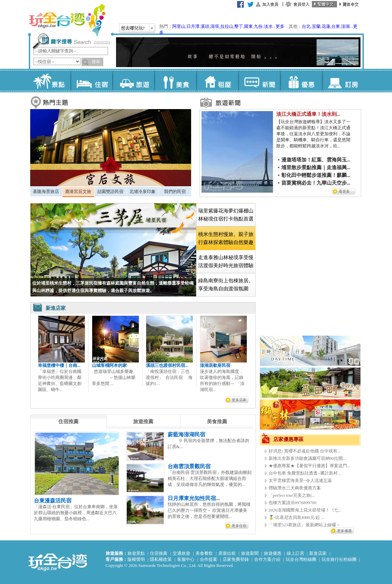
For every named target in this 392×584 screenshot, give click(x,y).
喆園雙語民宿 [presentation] (110, 191)
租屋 (217, 81)
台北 (306, 26)
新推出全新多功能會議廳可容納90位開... (307, 458)
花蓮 (326, 26)
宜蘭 (316, 26)
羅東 (248, 26)
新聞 (259, 81)
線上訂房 (295, 553)
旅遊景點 (136, 553)
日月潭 (193, 26)
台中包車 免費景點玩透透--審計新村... (305, 473)
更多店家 (239, 400)
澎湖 (345, 26)
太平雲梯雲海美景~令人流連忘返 (300, 480)
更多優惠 (344, 531)
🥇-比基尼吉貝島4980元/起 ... (297, 517)
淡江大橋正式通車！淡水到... (308, 114)
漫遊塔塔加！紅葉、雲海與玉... (316, 160)
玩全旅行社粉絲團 (339, 559)
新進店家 (318, 553)
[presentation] (68, 422)
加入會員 (270, 4)
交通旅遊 (181, 553)
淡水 (268, 26)
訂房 (343, 81)
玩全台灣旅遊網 (67, 20)
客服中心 (186, 559)
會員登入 (301, 4)
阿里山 (179, 26)
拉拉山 (227, 26)
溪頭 (205, 26)
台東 (336, 26)
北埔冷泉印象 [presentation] (143, 191)
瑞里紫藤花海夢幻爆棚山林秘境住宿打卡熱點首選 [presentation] (226, 215)
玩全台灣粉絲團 (301, 559)
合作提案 (209, 559)
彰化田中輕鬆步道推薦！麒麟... (316, 175)
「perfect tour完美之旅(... (292, 495)
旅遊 (133, 81)
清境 (215, 26)
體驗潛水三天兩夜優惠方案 (295, 488)
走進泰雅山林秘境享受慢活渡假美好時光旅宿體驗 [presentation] (226, 261)
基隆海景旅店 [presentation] (46, 191)
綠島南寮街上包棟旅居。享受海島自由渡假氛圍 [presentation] (226, 285)
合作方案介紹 (267, 559)
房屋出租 (227, 553)
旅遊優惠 (273, 553)
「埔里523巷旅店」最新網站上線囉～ (305, 525)
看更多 (344, 191)
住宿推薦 (159, 553)
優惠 (301, 81)
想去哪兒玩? (133, 28)
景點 (49, 81)
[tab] (46, 192)
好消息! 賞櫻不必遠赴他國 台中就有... (305, 451)
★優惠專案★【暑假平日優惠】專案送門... (310, 466)
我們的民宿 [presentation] (175, 191)
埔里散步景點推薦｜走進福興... (316, 167)
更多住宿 (239, 526)
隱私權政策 (161, 559)
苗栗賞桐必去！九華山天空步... (316, 183)
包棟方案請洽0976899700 (293, 503)
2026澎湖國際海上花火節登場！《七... (305, 510)
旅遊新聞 (250, 553)
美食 (175, 81)
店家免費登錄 (236, 559)
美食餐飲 (204, 553)
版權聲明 (136, 559)
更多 (280, 26)
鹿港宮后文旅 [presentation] (78, 191)
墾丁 (239, 26)
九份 (258, 26)
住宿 (91, 81)
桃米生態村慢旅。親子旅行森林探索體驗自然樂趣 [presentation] (226, 238)
